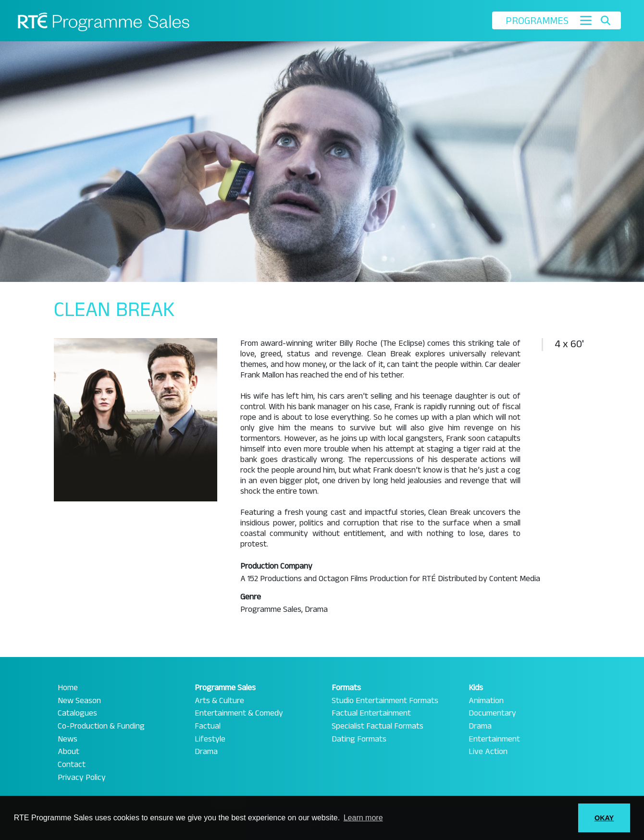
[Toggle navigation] (586, 20)
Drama (206, 752)
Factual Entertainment (371, 713)
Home (68, 688)
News (68, 739)
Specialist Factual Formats (378, 726)
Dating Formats (359, 739)
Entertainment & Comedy (239, 713)
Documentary (492, 713)
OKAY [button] (604, 818)
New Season (79, 701)
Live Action (488, 752)
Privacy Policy (82, 778)
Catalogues (77, 713)
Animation (486, 701)
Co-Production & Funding (101, 726)
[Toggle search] (605, 21)
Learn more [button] (363, 818)
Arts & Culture (219, 701)
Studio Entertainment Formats (385, 701)
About (68, 752)
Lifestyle (210, 739)
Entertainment (494, 739)
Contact (72, 765)
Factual (208, 726)
